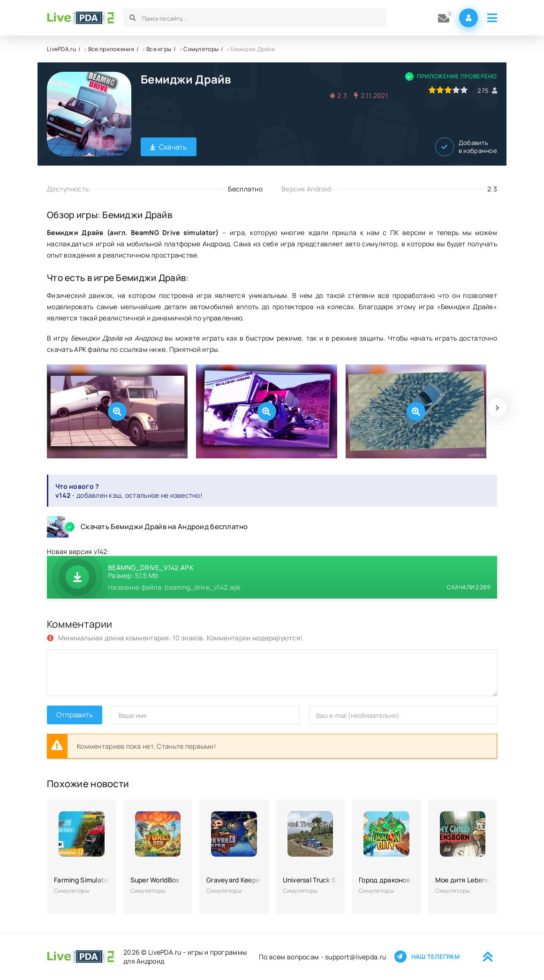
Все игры (159, 49)
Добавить (466, 147)
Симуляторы (201, 49)
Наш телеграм (427, 957)
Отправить (75, 715)
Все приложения (111, 49)
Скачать (169, 147)
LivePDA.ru (61, 49)
